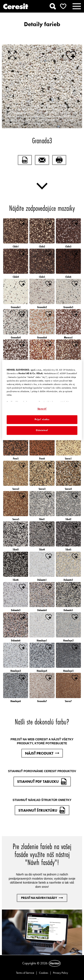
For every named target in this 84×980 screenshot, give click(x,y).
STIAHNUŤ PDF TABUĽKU (42, 782)
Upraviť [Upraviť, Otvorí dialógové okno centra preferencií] (42, 409)
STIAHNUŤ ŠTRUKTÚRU (42, 810)
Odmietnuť (42, 430)
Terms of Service (25, 973)
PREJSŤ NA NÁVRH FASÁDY (42, 898)
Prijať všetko (42, 420)
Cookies (44, 973)
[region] (42, 400)
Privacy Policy (60, 973)
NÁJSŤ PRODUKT (42, 753)
